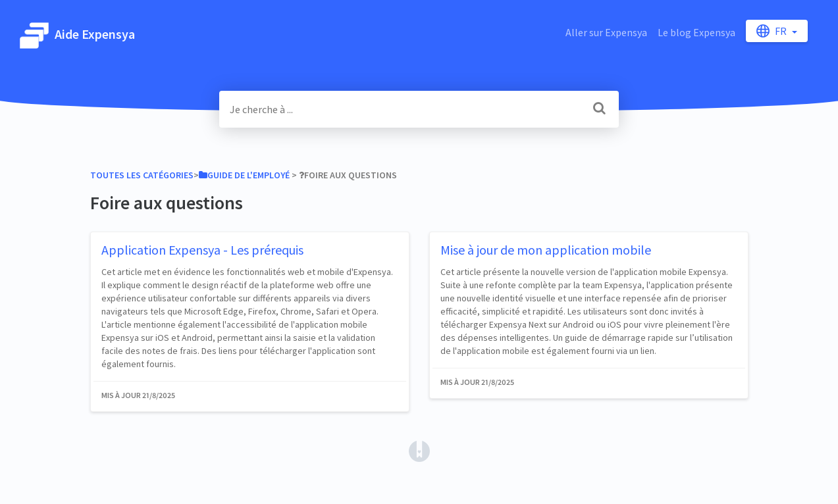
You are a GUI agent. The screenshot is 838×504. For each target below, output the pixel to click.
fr (773, 31)
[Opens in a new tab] (419, 450)
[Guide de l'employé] (244, 175)
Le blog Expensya (696, 32)
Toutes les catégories (142, 175)
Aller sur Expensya (606, 32)
